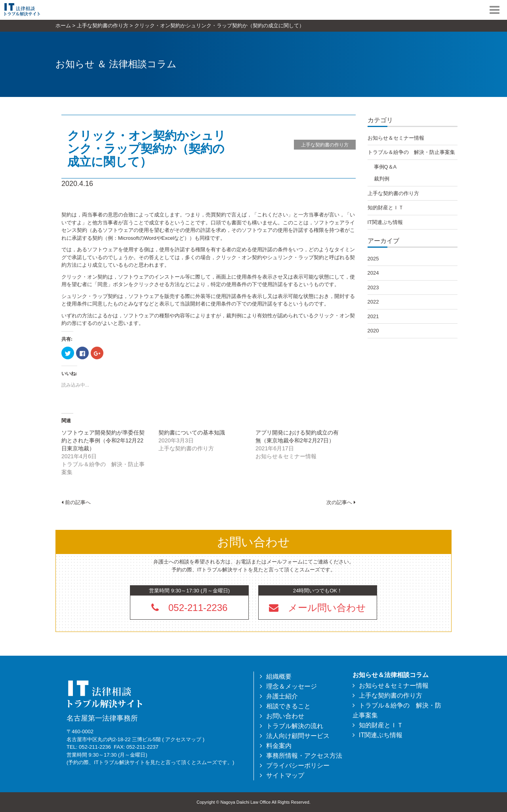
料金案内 (279, 746)
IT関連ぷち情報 (385, 222)
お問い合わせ (285, 716)
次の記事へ (341, 502)
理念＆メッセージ (292, 686)
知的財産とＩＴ (386, 208)
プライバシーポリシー (298, 766)
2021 (373, 316)
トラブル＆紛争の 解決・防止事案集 (411, 152)
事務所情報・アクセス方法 (304, 756)
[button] (318, 607)
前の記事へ (76, 502)
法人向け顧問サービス (298, 736)
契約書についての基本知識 (192, 433)
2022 (373, 302)
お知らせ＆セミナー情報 (396, 138)
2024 (373, 273)
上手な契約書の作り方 (325, 145)
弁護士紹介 (282, 696)
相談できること (288, 706)
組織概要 (279, 676)
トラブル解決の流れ (295, 726)
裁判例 (382, 179)
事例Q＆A (385, 167)
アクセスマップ (183, 739)
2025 (373, 259)
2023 (373, 287)
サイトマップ (285, 775)
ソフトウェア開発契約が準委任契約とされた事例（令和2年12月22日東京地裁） (103, 440)
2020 (373, 331)
